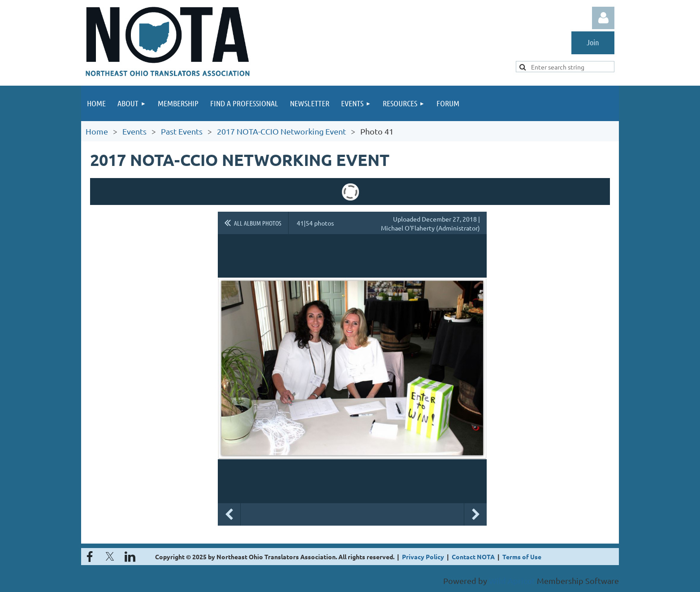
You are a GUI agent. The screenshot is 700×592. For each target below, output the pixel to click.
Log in (603, 18)
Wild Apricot (512, 581)
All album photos (258, 223)
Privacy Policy (423, 557)
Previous (229, 514)
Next (475, 514)
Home (97, 131)
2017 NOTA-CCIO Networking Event (281, 131)
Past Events (182, 131)
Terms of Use (522, 557)
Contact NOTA (473, 557)
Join (593, 42)
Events (134, 131)
